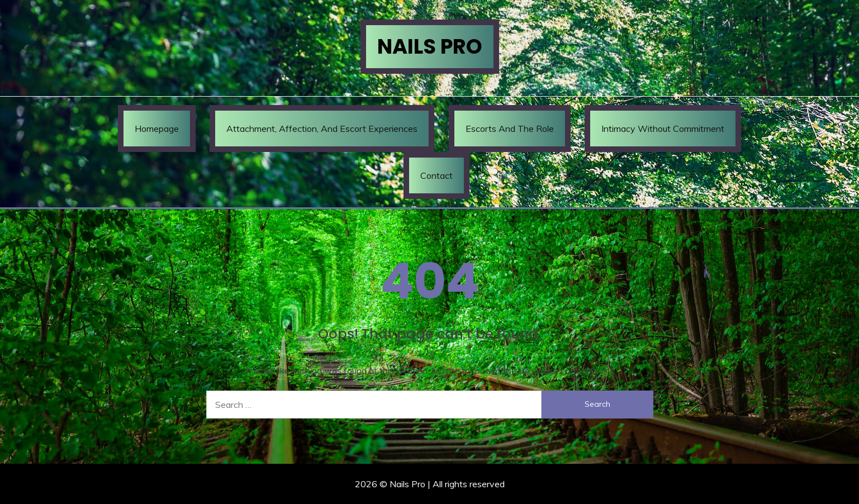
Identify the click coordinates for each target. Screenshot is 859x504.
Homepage (157, 129)
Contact (436, 175)
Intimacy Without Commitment (663, 129)
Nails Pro (430, 46)
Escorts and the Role (510, 129)
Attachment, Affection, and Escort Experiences (322, 129)
